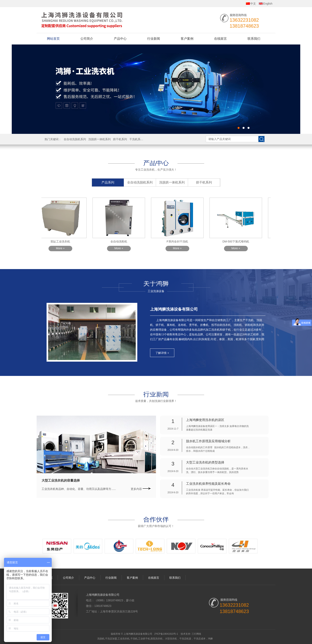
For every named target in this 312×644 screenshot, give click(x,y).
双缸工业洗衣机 (61, 241)
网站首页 (53, 39)
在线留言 (220, 39)
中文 (253, 4)
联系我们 (254, 39)
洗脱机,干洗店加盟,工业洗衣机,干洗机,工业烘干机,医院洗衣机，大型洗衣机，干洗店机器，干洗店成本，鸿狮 (155, 639)
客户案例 (187, 39)
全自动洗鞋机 (120, 241)
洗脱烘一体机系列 (99, 139)
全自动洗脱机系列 (75, 139)
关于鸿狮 (156, 283)
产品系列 (108, 182)
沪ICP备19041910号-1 (166, 634)
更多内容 (141, 489)
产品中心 (120, 39)
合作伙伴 (156, 519)
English (268, 4)
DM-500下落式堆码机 (237, 241)
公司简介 (87, 39)
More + (61, 248)
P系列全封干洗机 (178, 241)
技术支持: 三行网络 (191, 634)
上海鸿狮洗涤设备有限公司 (174, 309)
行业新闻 (154, 39)
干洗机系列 (136, 139)
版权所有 (116, 634)
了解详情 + (162, 353)
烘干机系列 (120, 139)
